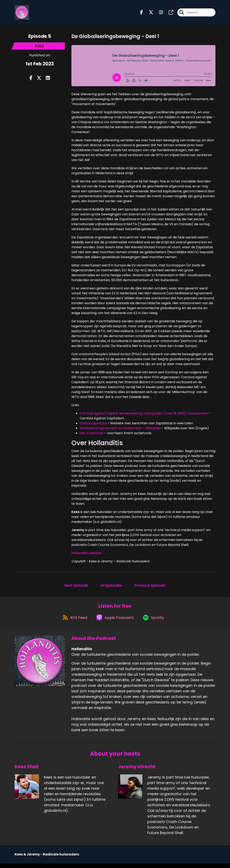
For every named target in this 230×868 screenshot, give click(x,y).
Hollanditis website (86, 555)
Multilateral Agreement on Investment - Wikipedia (120, 430)
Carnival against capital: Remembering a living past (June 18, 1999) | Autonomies (144, 415)
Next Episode (76, 587)
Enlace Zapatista (93, 425)
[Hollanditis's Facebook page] (142, 13)
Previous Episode (150, 587)
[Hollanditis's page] (168, 13)
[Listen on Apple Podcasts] (115, 622)
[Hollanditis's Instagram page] (158, 13)
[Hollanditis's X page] (149, 13)
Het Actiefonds (92, 435)
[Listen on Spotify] (155, 622)
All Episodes (111, 587)
